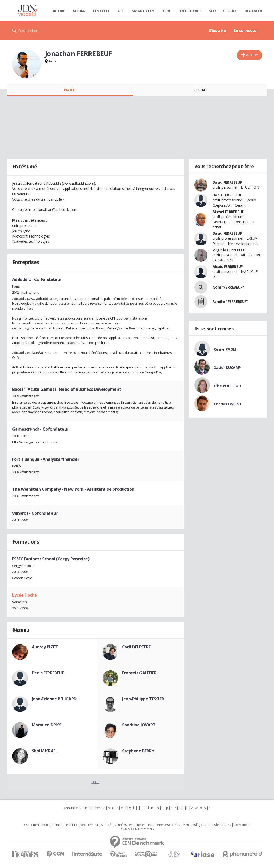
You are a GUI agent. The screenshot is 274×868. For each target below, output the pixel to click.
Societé (106, 825)
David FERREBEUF (227, 182)
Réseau (200, 90)
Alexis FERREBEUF (228, 267)
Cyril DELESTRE (136, 647)
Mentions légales (194, 825)
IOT (120, 11)
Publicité (72, 825)
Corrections (242, 825)
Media (79, 11)
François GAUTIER (139, 673)
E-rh (167, 11)
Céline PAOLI (225, 349)
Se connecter (246, 30)
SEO (212, 11)
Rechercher (28, 30)
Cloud (230, 11)
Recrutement (89, 825)
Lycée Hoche (25, 595)
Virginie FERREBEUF (229, 250)
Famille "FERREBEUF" (230, 301)
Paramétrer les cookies (164, 825)
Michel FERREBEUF (228, 212)
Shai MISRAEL (45, 751)
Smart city (143, 11)
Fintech (101, 11)
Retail (59, 11)
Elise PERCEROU (227, 386)
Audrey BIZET (45, 647)
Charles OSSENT (228, 404)
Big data (253, 11)
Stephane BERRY (138, 751)
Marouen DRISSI (47, 725)
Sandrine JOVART (139, 725)
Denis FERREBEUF (48, 673)
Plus (95, 782)
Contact (58, 825)
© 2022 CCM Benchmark (137, 829)
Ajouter (252, 55)
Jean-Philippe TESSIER (143, 699)
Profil (70, 90)
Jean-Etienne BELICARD (54, 699)
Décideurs (190, 11)
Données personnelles (130, 825)
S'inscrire (217, 30)
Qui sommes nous (37, 825)
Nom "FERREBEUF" (228, 287)
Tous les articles (220, 825)
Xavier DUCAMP (228, 368)
